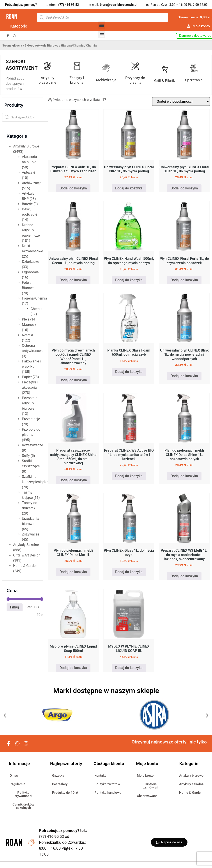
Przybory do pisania (135, 80)
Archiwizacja (106, 80)
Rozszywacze (32, 445)
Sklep (29, 45)
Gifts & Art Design (27, 555)
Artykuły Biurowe (47, 45)
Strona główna (12, 45)
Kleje (26, 319)
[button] (102, 25)
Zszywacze (31, 534)
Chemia (37, 309)
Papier (27, 377)
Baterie (27, 204)
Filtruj (15, 607)
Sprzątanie (194, 80)
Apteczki (28, 172)
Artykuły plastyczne (47, 80)
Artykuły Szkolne (26, 545)
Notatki (27, 335)
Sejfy (26, 456)
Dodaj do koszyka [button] (73, 188)
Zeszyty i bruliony (77, 80)
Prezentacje (31, 419)
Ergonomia (30, 272)
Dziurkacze (30, 262)
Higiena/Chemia (72, 45)
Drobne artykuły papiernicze (31, 230)
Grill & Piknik (165, 81)
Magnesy (29, 325)
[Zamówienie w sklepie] (181, 101)
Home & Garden (25, 566)
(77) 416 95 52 (52, 836)
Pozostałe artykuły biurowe (30, 403)
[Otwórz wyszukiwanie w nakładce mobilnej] (102, 17)
